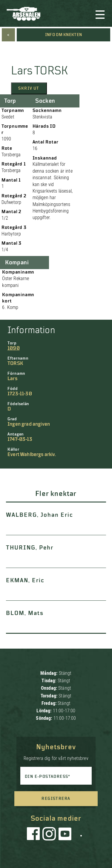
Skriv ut (29, 88)
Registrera (56, 799)
